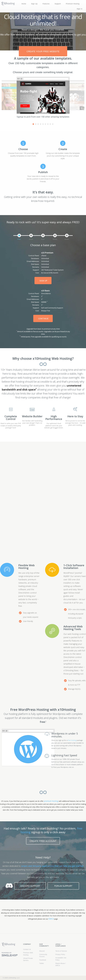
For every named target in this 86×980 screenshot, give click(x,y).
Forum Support (63, 886)
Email (31, 239)
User (43, 239)
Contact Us (27, 949)
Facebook (43, 960)
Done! (67, 239)
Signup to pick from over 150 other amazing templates (43, 117)
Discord (42, 951)
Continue (43, 318)
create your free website (43, 51)
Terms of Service (61, 951)
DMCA (51, 919)
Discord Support (30, 886)
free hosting (72, 740)
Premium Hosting (73, 4)
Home (24, 4)
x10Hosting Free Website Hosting (8, 945)
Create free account (43, 841)
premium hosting (51, 801)
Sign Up (34, 4)
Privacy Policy (60, 954)
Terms (55, 239)
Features (46, 4)
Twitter (42, 963)
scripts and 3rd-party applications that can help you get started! (52, 866)
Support (58, 4)
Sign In (80, 9)
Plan (19, 239)
